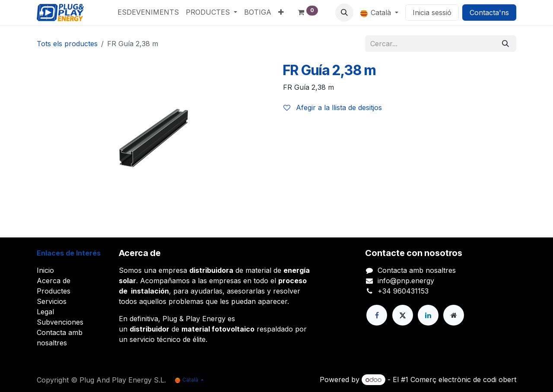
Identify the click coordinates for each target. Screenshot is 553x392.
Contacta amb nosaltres (417, 270)
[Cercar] (505, 44)
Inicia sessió (432, 13)
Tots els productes (67, 44)
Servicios (52, 301)
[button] (344, 13)
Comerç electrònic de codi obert (463, 379)
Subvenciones (60, 322)
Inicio (45, 270)
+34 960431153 (403, 291)
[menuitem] (148, 12)
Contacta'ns (489, 13)
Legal (45, 312)
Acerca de (54, 281)
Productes (54, 291)
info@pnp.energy (406, 281)
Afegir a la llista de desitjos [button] (333, 107)
